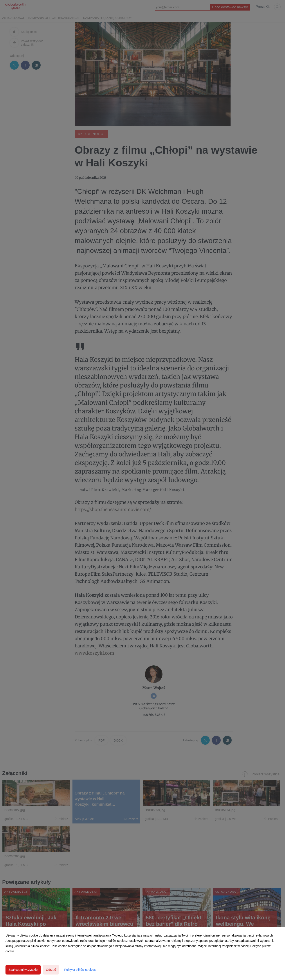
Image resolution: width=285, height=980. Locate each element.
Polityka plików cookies (80, 970)
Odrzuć (51, 970)
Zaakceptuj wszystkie (23, 970)
